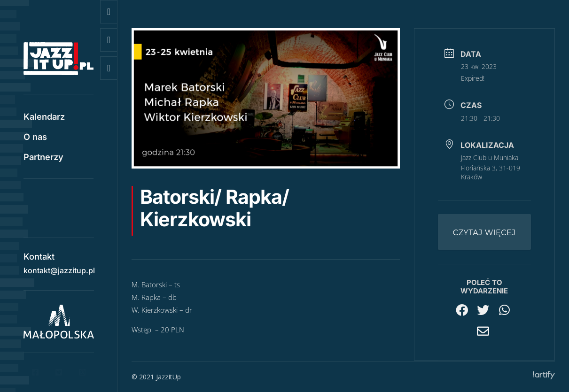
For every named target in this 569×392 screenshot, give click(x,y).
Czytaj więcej (484, 233)
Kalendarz (44, 117)
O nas (35, 138)
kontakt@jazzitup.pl (59, 267)
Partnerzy (43, 158)
